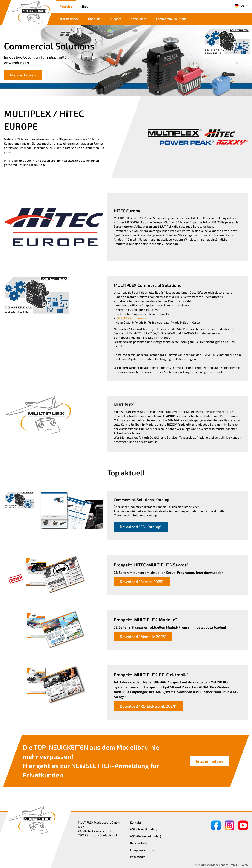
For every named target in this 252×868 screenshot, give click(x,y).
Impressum (138, 857)
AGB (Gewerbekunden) (145, 836)
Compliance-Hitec (142, 850)
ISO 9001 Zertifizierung (131, 318)
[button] (237, 58)
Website (66, 6)
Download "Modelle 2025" (143, 637)
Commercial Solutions (171, 19)
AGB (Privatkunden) (144, 829)
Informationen (69, 19)
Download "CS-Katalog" (141, 527)
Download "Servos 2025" (142, 582)
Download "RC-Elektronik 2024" (148, 706)
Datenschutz (139, 843)
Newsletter (139, 19)
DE (239, 6)
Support (115, 19)
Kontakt (136, 822)
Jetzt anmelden (209, 761)
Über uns (94, 19)
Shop (85, 6)
